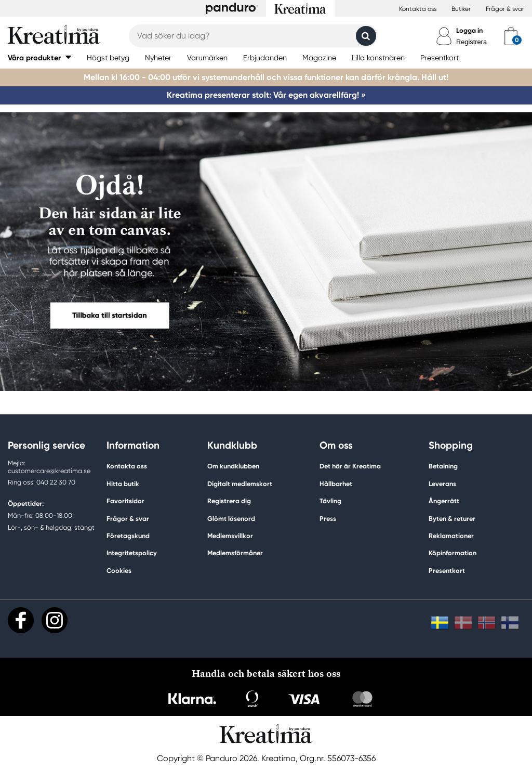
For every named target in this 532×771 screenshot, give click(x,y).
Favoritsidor (125, 501)
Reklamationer (451, 536)
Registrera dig (229, 501)
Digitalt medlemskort (240, 484)
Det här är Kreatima (350, 466)
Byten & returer (452, 519)
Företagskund (128, 536)
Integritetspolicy (132, 553)
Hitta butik (123, 484)
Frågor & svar (505, 9)
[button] (39, 57)
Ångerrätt (444, 501)
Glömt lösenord (231, 519)
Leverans (442, 484)
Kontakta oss (418, 9)
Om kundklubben (233, 466)
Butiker (461, 9)
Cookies (119, 571)
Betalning (443, 466)
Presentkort (447, 571)
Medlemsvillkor (230, 536)
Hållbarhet (336, 484)
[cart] (511, 36)
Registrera (471, 42)
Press (328, 519)
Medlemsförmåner (235, 553)
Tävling (330, 501)
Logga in (469, 30)
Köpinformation (453, 553)
